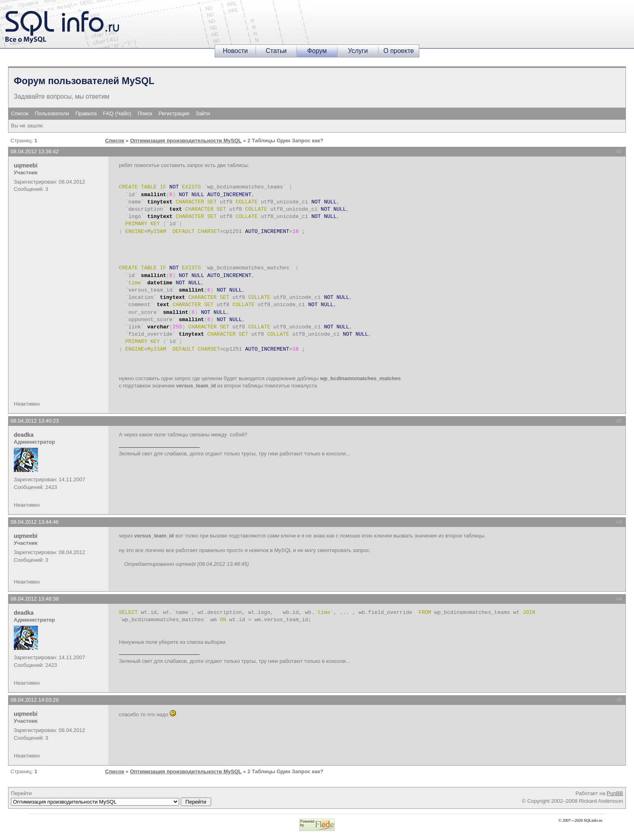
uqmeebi (26, 165)
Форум (317, 51)
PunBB (615, 793)
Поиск (145, 113)
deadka (24, 435)
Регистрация (174, 113)
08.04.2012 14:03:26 (35, 700)
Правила (86, 113)
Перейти (111, 798)
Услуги (358, 51)
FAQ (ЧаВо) (117, 113)
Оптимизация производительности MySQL (186, 141)
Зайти (203, 113)
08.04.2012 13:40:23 (35, 421)
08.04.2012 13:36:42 (35, 151)
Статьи (276, 51)
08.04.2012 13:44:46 (35, 522)
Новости (235, 51)
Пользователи (52, 113)
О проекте (398, 51)
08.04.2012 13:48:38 (35, 599)
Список (20, 113)
